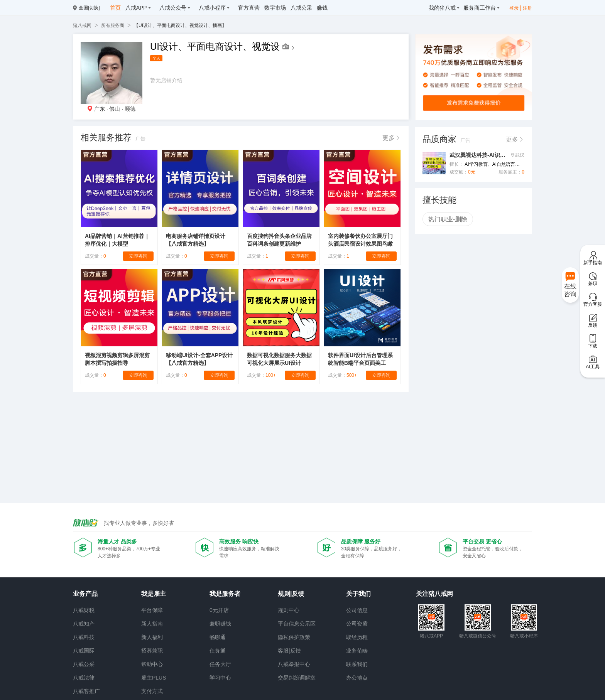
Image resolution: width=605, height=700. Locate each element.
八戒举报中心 (294, 664)
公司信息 (357, 610)
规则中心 (289, 610)
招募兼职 (152, 651)
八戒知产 (84, 624)
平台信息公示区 (297, 624)
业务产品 (85, 594)
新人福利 (152, 637)
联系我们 (357, 664)
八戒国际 (84, 651)
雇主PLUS (154, 678)
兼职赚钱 (220, 624)
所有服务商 (113, 25)
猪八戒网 (82, 25)
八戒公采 (84, 664)
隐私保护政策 (294, 637)
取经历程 (357, 637)
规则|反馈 (291, 594)
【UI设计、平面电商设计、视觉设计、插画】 (180, 25)
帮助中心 (152, 664)
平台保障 (152, 610)
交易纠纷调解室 (297, 678)
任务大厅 (220, 664)
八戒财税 (84, 610)
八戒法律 (84, 678)
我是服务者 (225, 594)
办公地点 (357, 678)
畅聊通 (218, 637)
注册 (527, 8)
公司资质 (357, 624)
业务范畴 (357, 651)
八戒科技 (84, 637)
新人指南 (152, 624)
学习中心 (220, 678)
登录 (514, 8)
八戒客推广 (86, 691)
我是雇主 (154, 594)
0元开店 (219, 610)
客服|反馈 (289, 651)
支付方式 (152, 691)
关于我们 (358, 594)
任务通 (218, 651)
